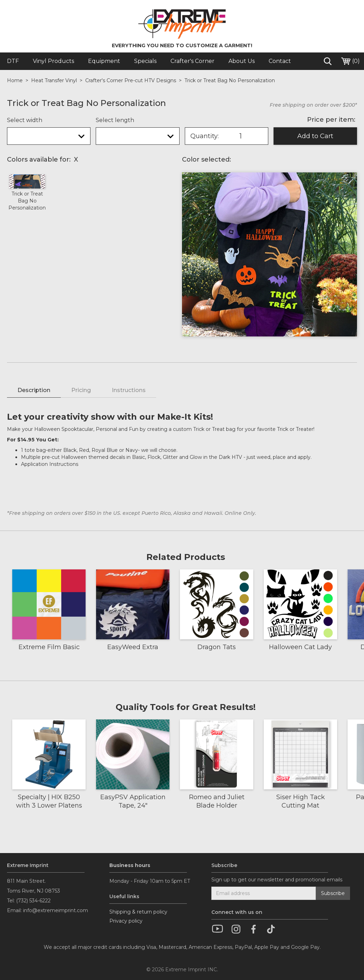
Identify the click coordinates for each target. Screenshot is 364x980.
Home (15, 80)
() (350, 61)
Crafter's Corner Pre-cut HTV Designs (131, 80)
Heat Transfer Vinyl (54, 80)
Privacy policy (126, 921)
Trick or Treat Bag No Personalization (230, 80)
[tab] (34, 391)
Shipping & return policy (138, 912)
